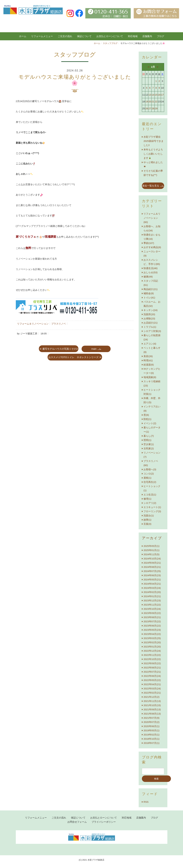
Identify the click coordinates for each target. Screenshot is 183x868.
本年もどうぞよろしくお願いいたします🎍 (153, 154)
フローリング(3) (152, 511)
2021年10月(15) (152, 705)
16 (159, 95)
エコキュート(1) (152, 507)
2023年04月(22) (152, 634)
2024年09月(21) (152, 563)
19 (147, 101)
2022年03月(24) (152, 688)
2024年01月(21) (152, 596)
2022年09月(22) (152, 663)
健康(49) (148, 277)
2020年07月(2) (151, 722)
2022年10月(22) (152, 659)
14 (153, 95)
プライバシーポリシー (104, 822)
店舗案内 (147, 36)
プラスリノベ (59, 324)
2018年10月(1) (151, 739)
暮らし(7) (149, 436)
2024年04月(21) (152, 584)
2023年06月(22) (152, 626)
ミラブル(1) (150, 327)
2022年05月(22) (152, 680)
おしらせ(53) (151, 272)
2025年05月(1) (151, 546)
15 (156, 95)
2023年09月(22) (152, 613)
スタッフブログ (110, 43)
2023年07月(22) (152, 621)
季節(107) (149, 243)
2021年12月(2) (151, 697)
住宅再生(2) (150, 482)
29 (156, 108)
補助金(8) (149, 293)
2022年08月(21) (152, 668)
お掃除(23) (149, 318)
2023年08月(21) (152, 617)
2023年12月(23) (152, 600)
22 (156, 101)
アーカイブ (152, 538)
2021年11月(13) (152, 701)
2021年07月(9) (151, 718)
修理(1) (147, 499)
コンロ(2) (149, 474)
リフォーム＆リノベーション (33, 324)
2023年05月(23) (152, 630)
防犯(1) (147, 419)
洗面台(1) (149, 515)
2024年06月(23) (152, 575)
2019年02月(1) (151, 735)
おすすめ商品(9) (152, 247)
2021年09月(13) (152, 709)
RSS (146, 802)
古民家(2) (149, 448)
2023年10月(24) (152, 609)
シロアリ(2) (150, 503)
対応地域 (133, 36)
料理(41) (148, 360)
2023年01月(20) (152, 647)
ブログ (154, 818)
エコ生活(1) (150, 495)
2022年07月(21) (152, 672)
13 (150, 95)
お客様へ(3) (150, 469)
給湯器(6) (149, 365)
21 (153, 101)
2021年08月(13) (152, 714)
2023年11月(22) (152, 605)
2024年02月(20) (152, 592)
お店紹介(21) (151, 323)
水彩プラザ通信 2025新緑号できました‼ (153, 141)
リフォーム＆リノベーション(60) (152, 218)
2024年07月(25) (152, 571)
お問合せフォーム (77, 822)
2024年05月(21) (152, 579)
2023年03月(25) (152, 638)
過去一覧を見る (151, 186)
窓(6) (146, 415)
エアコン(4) (150, 344)
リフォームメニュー (42, 36)
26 (147, 108)
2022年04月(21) (152, 684)
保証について (84, 36)
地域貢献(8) (150, 377)
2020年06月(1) (151, 726)
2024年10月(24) (152, 559)
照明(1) (147, 440)
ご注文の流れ (65, 36)
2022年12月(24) (152, 651)
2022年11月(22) (152, 655)
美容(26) (148, 356)
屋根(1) (147, 478)
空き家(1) (149, 444)
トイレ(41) (149, 298)
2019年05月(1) (151, 730)
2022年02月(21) (152, 693)
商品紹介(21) (151, 289)
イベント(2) (150, 423)
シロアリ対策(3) (152, 331)
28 (153, 108)
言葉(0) (147, 524)
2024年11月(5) (151, 554)
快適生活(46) (151, 268)
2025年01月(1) (151, 550)
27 (150, 108)
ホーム (23, 36)
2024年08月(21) (152, 567)
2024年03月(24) (152, 588)
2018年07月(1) (151, 743)
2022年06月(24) (152, 676)
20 (150, 101)
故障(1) (147, 520)
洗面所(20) (149, 314)
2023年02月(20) (152, 642)
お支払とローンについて (110, 36)
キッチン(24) (151, 310)
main (94, 349)
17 (162, 95)
